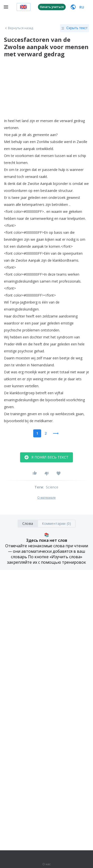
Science (52, 487)
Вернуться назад (19, 28)
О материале (46, 498)
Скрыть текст (75, 28)
